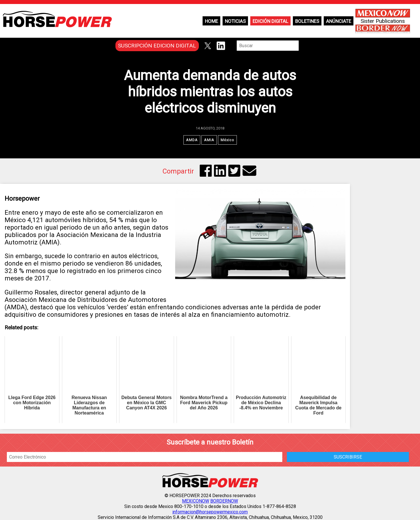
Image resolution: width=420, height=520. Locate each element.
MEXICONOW (196, 501)
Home (211, 21)
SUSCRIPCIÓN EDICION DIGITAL (157, 46)
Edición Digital (270, 21)
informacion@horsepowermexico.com (210, 512)
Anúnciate (339, 21)
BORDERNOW (224, 501)
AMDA (192, 140)
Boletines (307, 21)
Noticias (235, 21)
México (227, 140)
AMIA (209, 140)
